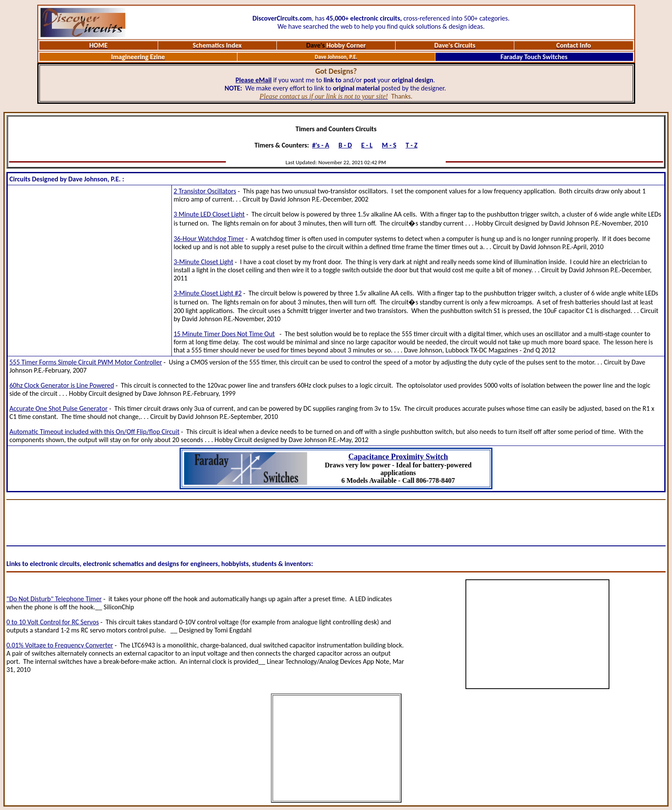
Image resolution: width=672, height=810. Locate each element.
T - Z (411, 145)
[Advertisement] (90, 271)
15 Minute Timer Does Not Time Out (224, 334)
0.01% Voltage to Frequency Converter (60, 645)
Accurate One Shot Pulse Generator (58, 408)
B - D (345, 145)
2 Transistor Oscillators (205, 191)
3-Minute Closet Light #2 (208, 293)
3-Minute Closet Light (203, 262)
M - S (389, 145)
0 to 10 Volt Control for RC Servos (53, 622)
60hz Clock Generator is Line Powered (62, 385)
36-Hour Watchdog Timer (209, 239)
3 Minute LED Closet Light (209, 214)
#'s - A (321, 145)
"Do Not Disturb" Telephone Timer (54, 599)
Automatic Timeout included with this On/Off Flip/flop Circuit (94, 432)
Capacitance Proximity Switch (398, 457)
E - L (367, 145)
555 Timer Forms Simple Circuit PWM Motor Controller (86, 362)
